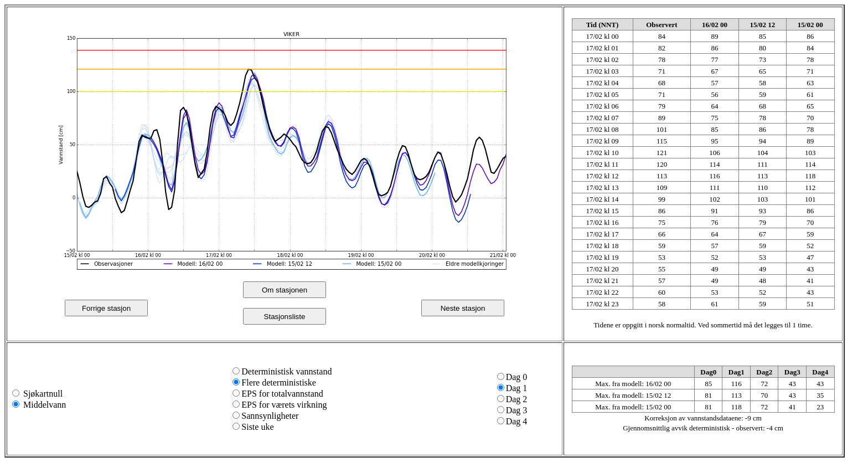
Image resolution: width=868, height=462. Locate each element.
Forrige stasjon (106, 308)
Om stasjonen (285, 290)
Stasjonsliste (285, 317)
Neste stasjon (463, 308)
